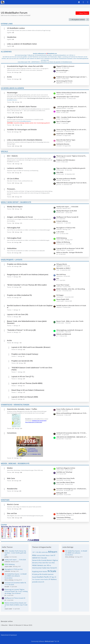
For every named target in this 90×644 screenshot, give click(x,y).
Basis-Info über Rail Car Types (66, 140)
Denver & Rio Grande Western (42, 560)
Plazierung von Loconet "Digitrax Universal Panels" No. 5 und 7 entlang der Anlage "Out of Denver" (72, 156)
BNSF (44, 555)
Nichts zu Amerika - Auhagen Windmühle (70, 252)
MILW (41, 572)
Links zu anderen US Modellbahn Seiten (22, 44)
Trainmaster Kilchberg (63, 517)
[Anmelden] (83, 2)
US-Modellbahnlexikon (25, 121)
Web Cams (11, 478)
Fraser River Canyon (63, 285)
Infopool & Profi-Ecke (15, 117)
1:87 (33, 552)
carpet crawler (8, 566)
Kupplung (35, 571)
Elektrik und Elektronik (64, 334)
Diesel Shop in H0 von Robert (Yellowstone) (28, 390)
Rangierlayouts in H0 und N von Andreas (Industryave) (28, 274)
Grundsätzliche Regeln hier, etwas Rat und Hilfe (25, 66)
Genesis (40, 565)
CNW (52, 555)
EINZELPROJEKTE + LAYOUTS (12, 260)
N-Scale (52, 571)
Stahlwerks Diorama (63, 144)
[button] (88, 20)
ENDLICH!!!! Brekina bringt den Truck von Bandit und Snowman (72, 183)
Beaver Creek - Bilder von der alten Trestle (70, 321)
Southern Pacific (43, 577)
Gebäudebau (12, 248)
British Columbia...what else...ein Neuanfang (71, 289)
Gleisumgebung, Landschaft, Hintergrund (70, 330)
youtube (35, 582)
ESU (47, 563)
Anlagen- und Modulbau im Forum (20, 217)
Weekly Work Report (15, 207)
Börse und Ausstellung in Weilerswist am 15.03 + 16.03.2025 (72, 413)
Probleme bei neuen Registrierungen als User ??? (72, 77)
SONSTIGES (5, 500)
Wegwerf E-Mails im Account (65, 66)
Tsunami (37, 579)
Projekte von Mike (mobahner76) (19, 295)
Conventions (12, 433)
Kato (48, 568)
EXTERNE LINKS (7, 24)
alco (40, 552)
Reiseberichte (12, 489)
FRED (53, 563)
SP (50, 577)
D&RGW (35, 558)
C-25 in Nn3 (60, 232)
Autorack (39, 555)
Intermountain (37, 568)
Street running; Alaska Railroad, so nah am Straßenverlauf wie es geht (72, 130)
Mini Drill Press (61, 274)
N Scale (35, 574)
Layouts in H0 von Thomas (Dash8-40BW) (27, 383)
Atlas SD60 (60, 172)
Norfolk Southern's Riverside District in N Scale (71, 306)
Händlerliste (12, 37)
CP (54, 555)
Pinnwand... (11, 189)
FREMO (34, 565)
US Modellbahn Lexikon (16, 28)
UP (49, 579)
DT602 (40, 563)
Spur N (54, 577)
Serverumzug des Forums (64, 81)
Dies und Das (12, 513)
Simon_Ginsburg (9, 580)
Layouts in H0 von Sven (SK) (18, 314)
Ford (50, 563)
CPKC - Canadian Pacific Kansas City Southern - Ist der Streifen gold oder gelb (72, 117)
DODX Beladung (62, 238)
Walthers (54, 579)
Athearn (53, 552)
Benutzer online (7, 621)
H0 (48, 565)
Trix (33, 579)
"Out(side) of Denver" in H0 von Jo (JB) (21, 330)
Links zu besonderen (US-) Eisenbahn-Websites (25, 140)
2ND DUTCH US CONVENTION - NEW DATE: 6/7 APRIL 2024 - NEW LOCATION (72, 437)
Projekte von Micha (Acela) (17, 264)
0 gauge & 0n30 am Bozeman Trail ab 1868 (70, 248)
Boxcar (48, 555)
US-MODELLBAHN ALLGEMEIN (12, 88)
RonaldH (7, 587)
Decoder (44, 558)
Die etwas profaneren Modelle (66, 179)
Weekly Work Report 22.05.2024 (67, 211)
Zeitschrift (41, 582)
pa (38, 574)
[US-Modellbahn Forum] (3, 2)
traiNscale (7, 562)
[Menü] (88, 2)
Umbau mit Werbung (63, 242)
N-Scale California (62, 221)
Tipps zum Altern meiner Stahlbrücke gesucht (71, 168)
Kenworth (54, 568)
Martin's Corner (13, 504)
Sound (34, 577)
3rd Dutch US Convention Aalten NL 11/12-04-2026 (72, 433)
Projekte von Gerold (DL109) (22, 361)
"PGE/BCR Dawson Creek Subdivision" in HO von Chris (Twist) (32, 369)
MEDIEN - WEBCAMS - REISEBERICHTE (15, 463)
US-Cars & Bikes (13, 179)
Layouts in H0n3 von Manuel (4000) (25, 397)
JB (5, 595)
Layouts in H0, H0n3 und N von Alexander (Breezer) (31, 347)
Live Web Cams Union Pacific (66, 478)
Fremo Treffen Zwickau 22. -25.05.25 (68, 409)
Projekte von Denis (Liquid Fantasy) (25, 354)
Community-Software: (45, 641)
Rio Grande (43, 574)
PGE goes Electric (62, 264)
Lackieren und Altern (15, 168)
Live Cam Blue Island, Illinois (65, 482)
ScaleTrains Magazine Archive (66, 468)
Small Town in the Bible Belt (65, 134)
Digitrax (55, 560)
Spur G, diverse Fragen (64, 121)
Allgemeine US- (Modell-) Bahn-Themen (22, 107)
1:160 (37, 552)
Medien (10, 468)
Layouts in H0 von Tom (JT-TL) (23, 376)
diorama (35, 563)
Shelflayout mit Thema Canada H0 (67, 217)
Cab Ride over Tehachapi (64, 472)
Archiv (9, 77)
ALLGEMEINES (6, 52)
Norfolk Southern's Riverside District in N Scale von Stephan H (30, 307)
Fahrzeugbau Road (14, 238)
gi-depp (7, 557)
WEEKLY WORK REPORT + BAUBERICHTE (16, 202)
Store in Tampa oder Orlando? (66, 111)
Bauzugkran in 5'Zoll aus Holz (66, 228)
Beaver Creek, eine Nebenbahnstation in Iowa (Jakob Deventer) (27, 322)
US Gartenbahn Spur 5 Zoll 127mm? (68, 97)
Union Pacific (44, 579)
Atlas (34, 555)
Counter (4, 525)
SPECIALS (4, 151)
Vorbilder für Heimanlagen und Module (22, 130)
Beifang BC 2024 (62, 493)
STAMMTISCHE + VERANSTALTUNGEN (15, 405)
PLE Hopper (60, 295)
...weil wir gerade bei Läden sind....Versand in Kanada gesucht (72, 107)
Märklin (45, 572)
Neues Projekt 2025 (63, 299)
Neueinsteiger (12, 93)
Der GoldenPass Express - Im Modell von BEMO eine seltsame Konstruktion (72, 513)
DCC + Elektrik (12, 156)
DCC (58, 279)
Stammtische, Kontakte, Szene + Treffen (22, 409)
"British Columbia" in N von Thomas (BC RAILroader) (27, 285)
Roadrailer (51, 574)
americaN (45, 552)
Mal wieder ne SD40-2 (63, 268)
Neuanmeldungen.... (63, 70)
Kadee (44, 568)
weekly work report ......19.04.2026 (67, 207)
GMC (45, 565)
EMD (44, 563)
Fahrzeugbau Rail (14, 228)
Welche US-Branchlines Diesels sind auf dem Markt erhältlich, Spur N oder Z (72, 93)
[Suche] (79, 2)
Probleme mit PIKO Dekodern (66, 160)
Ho (50, 565)
